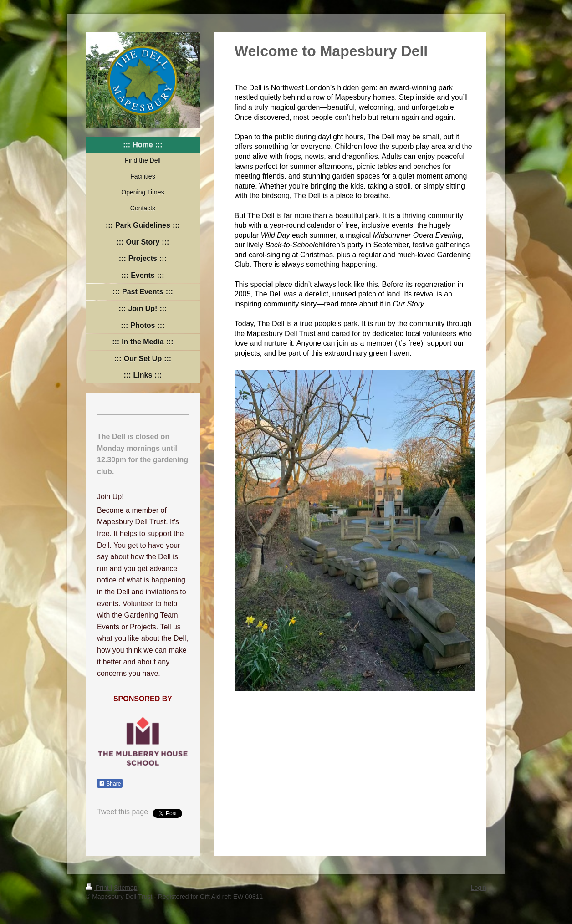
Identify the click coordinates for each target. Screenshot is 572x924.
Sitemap (125, 888)
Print (98, 888)
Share (110, 784)
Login (479, 888)
